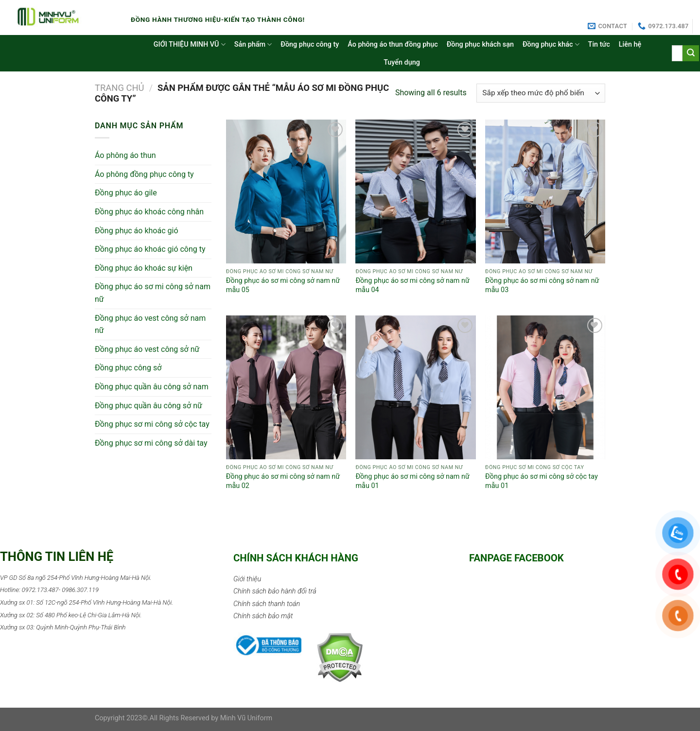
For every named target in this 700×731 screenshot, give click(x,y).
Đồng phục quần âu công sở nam (152, 387)
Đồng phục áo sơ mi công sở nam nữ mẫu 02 (283, 481)
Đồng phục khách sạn (480, 44)
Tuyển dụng (402, 62)
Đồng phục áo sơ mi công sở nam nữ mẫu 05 (283, 285)
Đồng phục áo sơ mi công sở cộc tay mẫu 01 (542, 481)
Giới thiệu (247, 579)
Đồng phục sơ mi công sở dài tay (151, 443)
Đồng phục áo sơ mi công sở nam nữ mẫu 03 (542, 285)
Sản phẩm (253, 44)
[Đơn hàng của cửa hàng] (541, 93)
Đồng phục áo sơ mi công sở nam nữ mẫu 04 (412, 285)
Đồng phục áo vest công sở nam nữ (150, 324)
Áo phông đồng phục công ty (144, 174)
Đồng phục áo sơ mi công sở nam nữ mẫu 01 (412, 481)
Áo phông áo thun (125, 155)
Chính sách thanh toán (267, 604)
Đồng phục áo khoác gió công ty (150, 249)
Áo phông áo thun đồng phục (393, 44)
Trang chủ (120, 88)
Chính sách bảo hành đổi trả (275, 591)
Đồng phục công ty (310, 44)
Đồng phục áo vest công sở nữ (147, 349)
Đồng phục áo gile (126, 193)
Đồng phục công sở (128, 368)
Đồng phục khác (551, 44)
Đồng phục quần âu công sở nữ (149, 406)
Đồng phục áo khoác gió (137, 231)
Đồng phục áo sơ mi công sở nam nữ (153, 293)
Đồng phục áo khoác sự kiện (144, 268)
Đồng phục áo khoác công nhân (149, 212)
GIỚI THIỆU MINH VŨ (190, 44)
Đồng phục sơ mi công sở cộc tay (152, 424)
